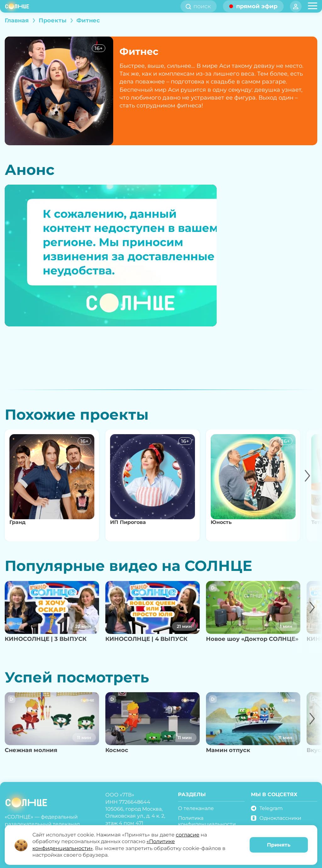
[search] (204, 6)
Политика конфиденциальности (207, 821)
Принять (279, 845)
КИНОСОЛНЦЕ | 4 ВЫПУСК (146, 639)
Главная (17, 20)
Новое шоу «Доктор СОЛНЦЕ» (252, 639)
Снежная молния (31, 750)
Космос (117, 750)
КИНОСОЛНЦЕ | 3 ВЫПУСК (46, 639)
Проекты (53, 20)
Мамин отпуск (228, 750)
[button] (301, 485)
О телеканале (196, 808)
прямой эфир (257, 6)
